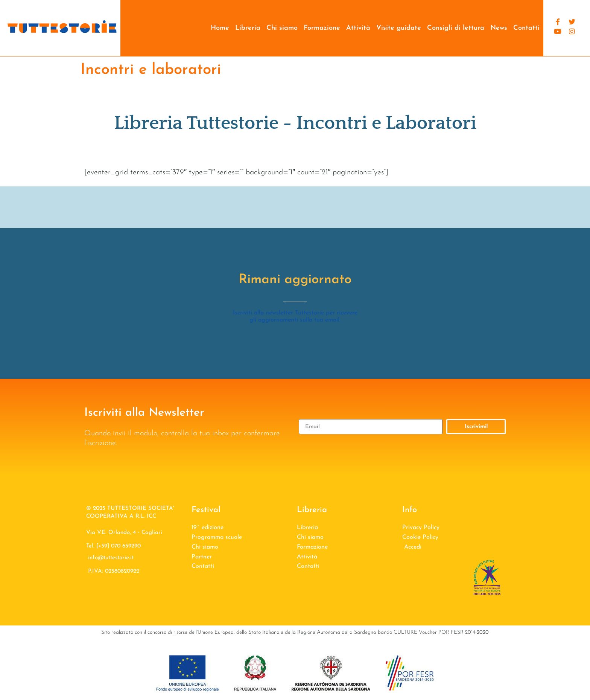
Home (220, 28)
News (499, 28)
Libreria (248, 28)
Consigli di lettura (456, 28)
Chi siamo (282, 28)
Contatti (526, 28)
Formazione (322, 28)
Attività (358, 28)
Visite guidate (399, 28)
